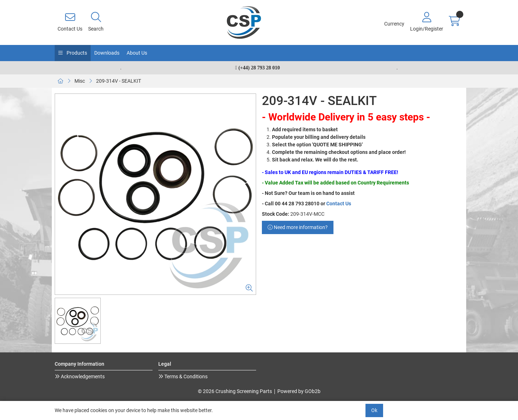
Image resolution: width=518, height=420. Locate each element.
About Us (137, 53)
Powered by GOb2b (299, 391)
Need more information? (298, 227)
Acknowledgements (82, 376)
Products (76, 53)
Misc (80, 81)
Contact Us (339, 204)
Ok (374, 410)
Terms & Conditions (185, 376)
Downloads (107, 53)
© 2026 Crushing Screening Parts (235, 391)
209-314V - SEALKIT (119, 81)
